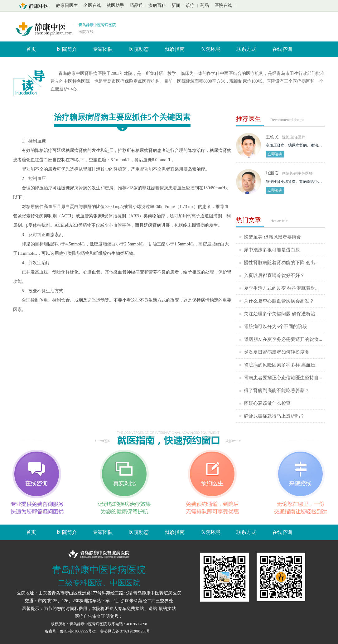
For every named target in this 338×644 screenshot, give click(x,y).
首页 (31, 49)
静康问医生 (67, 5)
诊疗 (190, 5)
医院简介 (67, 49)
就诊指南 (175, 49)
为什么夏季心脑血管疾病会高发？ (279, 301)
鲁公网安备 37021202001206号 (125, 631)
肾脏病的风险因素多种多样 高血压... (281, 365)
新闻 (176, 5)
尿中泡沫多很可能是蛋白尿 (272, 250)
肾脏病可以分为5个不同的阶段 (275, 327)
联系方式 (246, 49)
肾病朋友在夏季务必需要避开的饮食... (283, 339)
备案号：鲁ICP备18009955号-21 (71, 631)
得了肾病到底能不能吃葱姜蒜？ (277, 390)
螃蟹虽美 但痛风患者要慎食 (273, 237)
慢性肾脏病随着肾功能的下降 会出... (281, 263)
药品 (205, 5)
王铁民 (272, 137)
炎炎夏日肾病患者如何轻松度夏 (277, 352)
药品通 (136, 5)
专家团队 (103, 49)
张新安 (272, 173)
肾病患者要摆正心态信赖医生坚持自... (283, 378)
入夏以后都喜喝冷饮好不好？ (274, 275)
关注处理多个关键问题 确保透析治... (281, 314)
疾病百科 (157, 5)
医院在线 (223, 5)
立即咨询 (275, 154)
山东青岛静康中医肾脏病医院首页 (36, 6)
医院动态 (139, 49)
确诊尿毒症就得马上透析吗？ (274, 416)
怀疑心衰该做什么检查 (267, 403)
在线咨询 (282, 49)
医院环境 (210, 49)
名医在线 (92, 5)
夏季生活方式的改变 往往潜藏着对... (281, 288)
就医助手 (115, 5)
